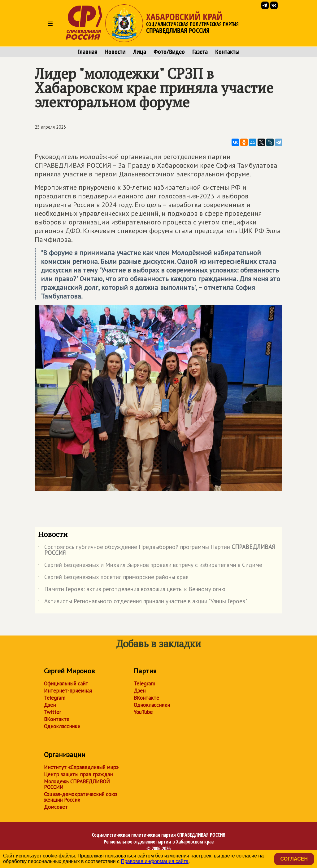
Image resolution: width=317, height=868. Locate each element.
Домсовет (56, 807)
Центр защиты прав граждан (78, 774)
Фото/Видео (169, 52)
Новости (115, 52)
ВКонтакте (57, 719)
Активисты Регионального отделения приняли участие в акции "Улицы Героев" (143, 602)
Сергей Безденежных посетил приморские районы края (113, 578)
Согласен (294, 859)
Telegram (55, 698)
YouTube (143, 712)
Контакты (227, 52)
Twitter (52, 712)
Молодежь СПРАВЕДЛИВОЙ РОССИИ (77, 784)
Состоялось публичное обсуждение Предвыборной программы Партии (156, 550)
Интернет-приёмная (68, 691)
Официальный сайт (66, 684)
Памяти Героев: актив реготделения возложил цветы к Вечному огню (132, 590)
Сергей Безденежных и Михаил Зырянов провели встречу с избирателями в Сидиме (150, 566)
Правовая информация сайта (155, 861)
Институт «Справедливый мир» (81, 767)
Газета (200, 52)
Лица (140, 52)
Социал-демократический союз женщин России (81, 797)
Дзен (50, 705)
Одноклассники (62, 726)
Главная (87, 52)
